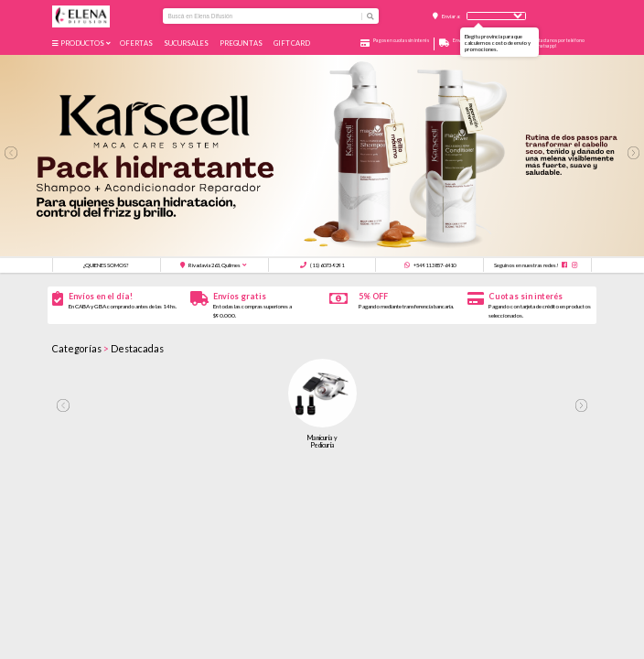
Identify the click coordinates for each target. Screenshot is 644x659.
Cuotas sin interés (526, 296)
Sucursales (187, 43)
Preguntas (242, 43)
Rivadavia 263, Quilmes (210, 265)
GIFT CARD (293, 43)
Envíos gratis (240, 296)
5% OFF (373, 296)
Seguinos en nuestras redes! (526, 265)
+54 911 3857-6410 (430, 265)
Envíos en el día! (101, 296)
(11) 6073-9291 (322, 265)
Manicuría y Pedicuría (322, 441)
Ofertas (137, 43)
